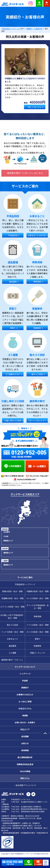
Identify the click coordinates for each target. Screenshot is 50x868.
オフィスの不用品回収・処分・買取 (38, 607)
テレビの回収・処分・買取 (38, 598)
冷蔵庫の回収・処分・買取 (38, 591)
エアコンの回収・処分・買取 (13, 607)
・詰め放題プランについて (25, 785)
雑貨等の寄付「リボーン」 (12, 660)
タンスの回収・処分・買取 (38, 632)
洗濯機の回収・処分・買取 (13, 598)
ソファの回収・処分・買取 (38, 625)
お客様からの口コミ (25, 695)
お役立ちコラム (25, 708)
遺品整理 (13, 646)
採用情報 (25, 750)
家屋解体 (38, 646)
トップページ (25, 674)
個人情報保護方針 (25, 757)
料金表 (25, 681)
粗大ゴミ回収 (13, 625)
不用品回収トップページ (25, 584)
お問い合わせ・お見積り (25, 722)
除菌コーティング (38, 653)
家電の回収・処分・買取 (13, 591)
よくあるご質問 (25, 701)
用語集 (25, 715)
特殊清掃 (38, 616)
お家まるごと (13, 639)
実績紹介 (25, 688)
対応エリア (25, 729)
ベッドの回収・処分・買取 (13, 632)
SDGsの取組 (25, 771)
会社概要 (25, 736)
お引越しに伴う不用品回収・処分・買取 (13, 616)
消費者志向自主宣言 (25, 764)
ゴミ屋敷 (13, 653)
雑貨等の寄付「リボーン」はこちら (25, 173)
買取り (38, 639)
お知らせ (25, 743)
